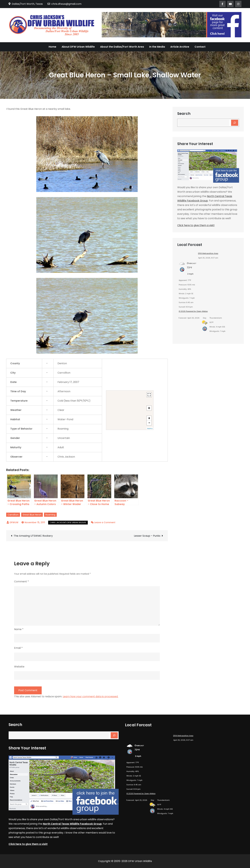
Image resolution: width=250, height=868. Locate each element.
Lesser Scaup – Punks (147, 536)
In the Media (157, 47)
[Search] (235, 123)
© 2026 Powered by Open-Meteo (193, 311)
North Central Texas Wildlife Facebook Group (72, 824)
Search (184, 114)
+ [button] (149, 418)
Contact (200, 47)
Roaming (50, 515)
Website (19, 667)
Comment (21, 581)
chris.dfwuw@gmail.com (64, 4)
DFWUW (14, 522)
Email (18, 648)
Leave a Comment (105, 522)
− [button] (149, 423)
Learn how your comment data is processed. (90, 696)
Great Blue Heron (32, 515)
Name (19, 629)
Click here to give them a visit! (196, 225)
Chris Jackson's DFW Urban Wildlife (68, 522)
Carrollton (13, 515)
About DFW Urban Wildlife (78, 47)
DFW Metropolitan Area (208, 253)
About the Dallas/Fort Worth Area (122, 47)
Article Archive (180, 47)
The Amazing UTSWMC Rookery (33, 536)
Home (52, 47)
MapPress (150, 429)
